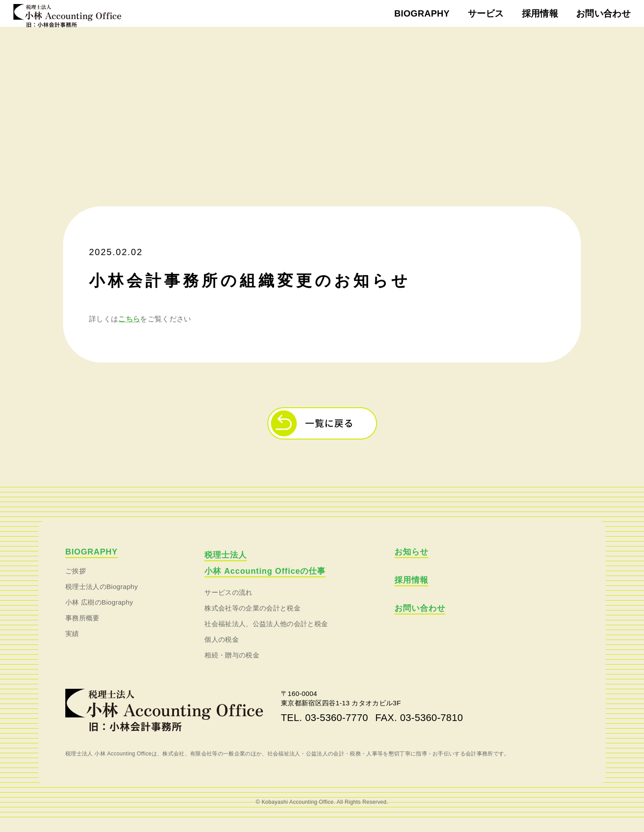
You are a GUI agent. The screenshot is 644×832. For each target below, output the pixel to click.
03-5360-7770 (337, 728)
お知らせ (411, 562)
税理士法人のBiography (102, 597)
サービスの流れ (228, 603)
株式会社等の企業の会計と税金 (252, 618)
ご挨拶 (76, 581)
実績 (72, 644)
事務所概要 (83, 628)
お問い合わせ (603, 13)
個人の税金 (222, 650)
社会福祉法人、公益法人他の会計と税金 (266, 634)
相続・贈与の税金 (232, 665)
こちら (129, 329)
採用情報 (540, 13)
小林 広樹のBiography (99, 612)
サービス (486, 13)
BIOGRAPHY (422, 13)
